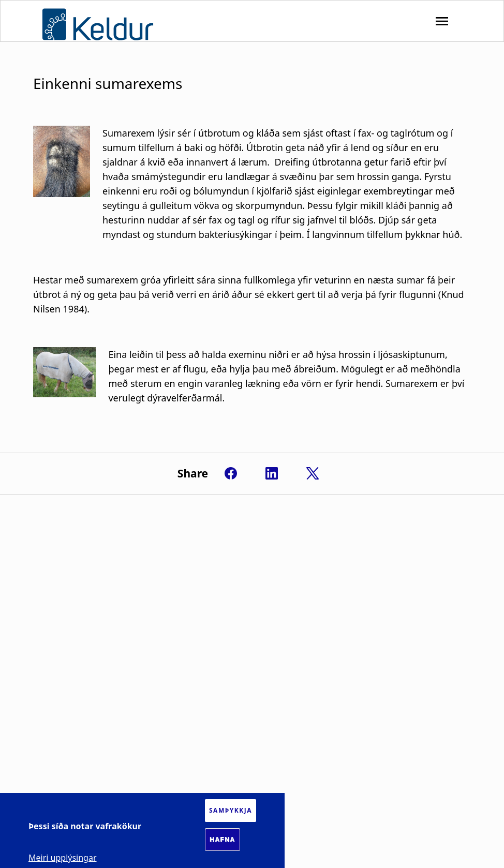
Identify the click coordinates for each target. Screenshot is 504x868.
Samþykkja (231, 810)
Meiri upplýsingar (63, 858)
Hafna (223, 840)
